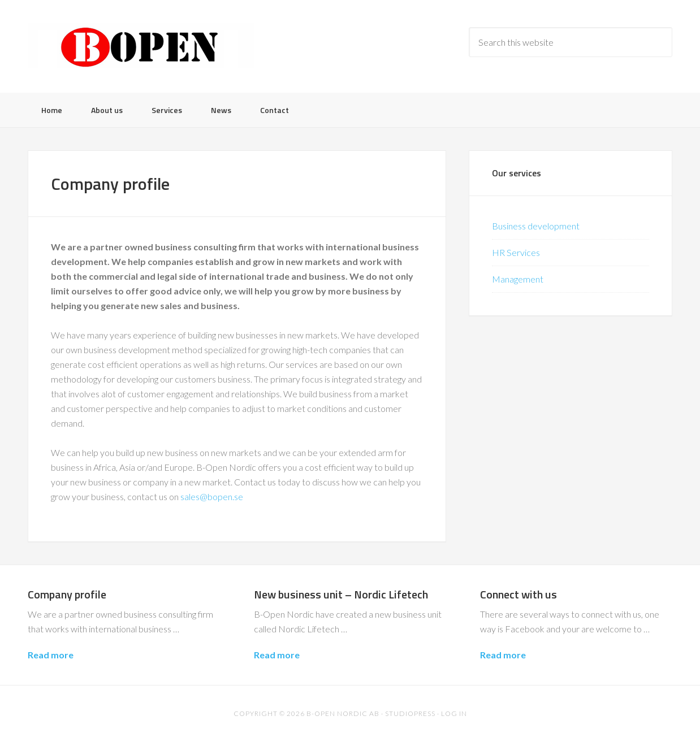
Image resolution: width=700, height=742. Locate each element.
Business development (536, 226)
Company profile (67, 594)
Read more (51, 655)
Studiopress (410, 713)
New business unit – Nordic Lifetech (341, 594)
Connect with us (518, 594)
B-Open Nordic (141, 45)
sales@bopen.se (212, 496)
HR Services (516, 252)
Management (518, 279)
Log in (454, 713)
